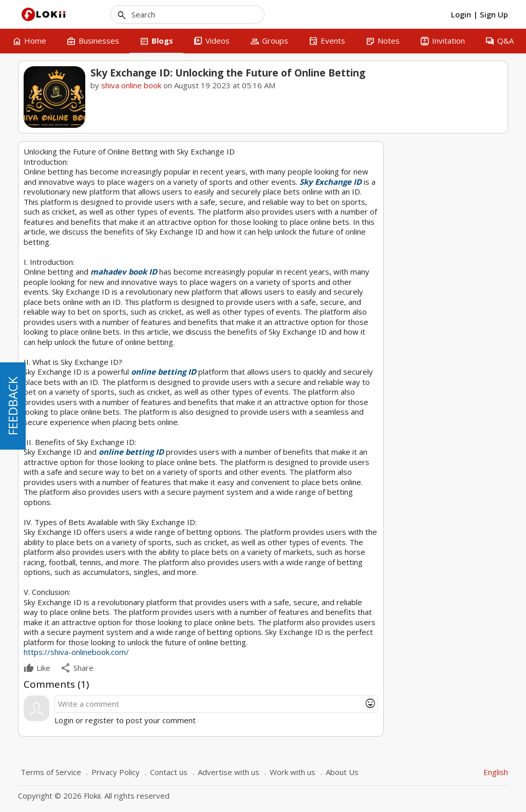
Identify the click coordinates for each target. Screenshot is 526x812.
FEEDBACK (13, 406)
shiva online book (131, 85)
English (496, 772)
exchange (468, 248)
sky (441, 248)
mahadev (414, 248)
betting (411, 262)
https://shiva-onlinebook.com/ (76, 652)
